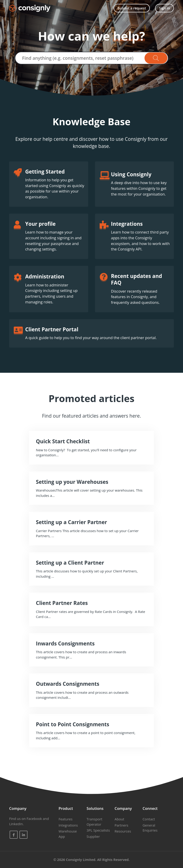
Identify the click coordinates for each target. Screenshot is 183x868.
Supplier (93, 836)
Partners (121, 825)
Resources (123, 831)
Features (66, 819)
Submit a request (132, 8)
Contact (149, 819)
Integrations (68, 825)
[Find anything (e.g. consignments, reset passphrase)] (92, 58)
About (119, 819)
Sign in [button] (164, 8)
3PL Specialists (98, 830)
